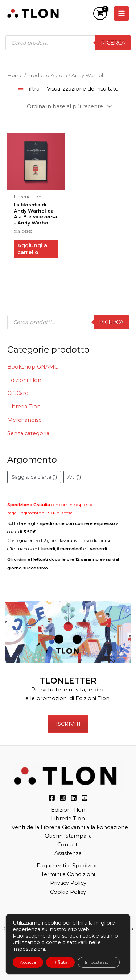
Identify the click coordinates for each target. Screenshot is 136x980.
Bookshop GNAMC (33, 367)
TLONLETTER (68, 681)
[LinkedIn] (74, 798)
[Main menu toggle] (121, 13)
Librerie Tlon (68, 819)
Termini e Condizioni (68, 874)
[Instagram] (63, 798)
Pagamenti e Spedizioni (68, 866)
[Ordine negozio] (68, 106)
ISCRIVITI (68, 724)
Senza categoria (28, 433)
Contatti (68, 845)
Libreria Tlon (24, 407)
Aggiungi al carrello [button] (33, 249)
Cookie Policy (68, 892)
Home (15, 75)
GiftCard (18, 393)
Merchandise (24, 420)
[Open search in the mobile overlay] (68, 43)
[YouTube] (85, 798)
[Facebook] (52, 798)
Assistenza (68, 853)
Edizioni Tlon (24, 380)
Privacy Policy (68, 883)
